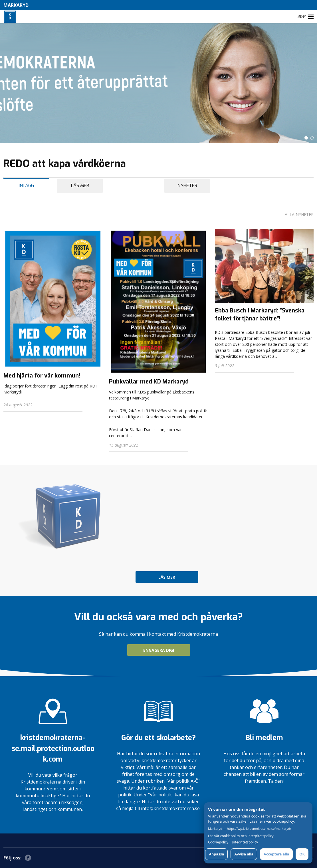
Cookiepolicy (218, 842)
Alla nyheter (299, 214)
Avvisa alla (244, 854)
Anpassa (216, 854)
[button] (306, 138)
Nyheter (187, 186)
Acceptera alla (276, 854)
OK (302, 854)
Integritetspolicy (245, 842)
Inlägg (26, 186)
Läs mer (80, 186)
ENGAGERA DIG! (159, 650)
